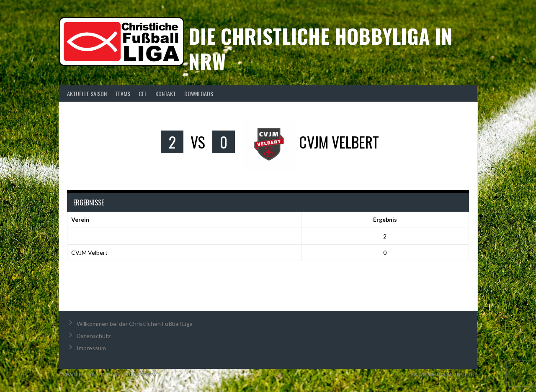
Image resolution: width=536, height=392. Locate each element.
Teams (123, 94)
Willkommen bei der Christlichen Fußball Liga (135, 324)
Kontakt (166, 94)
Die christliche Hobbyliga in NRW (320, 48)
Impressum (91, 348)
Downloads (199, 94)
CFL (143, 94)
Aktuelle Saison (87, 94)
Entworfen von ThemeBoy (445, 374)
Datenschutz (94, 336)
